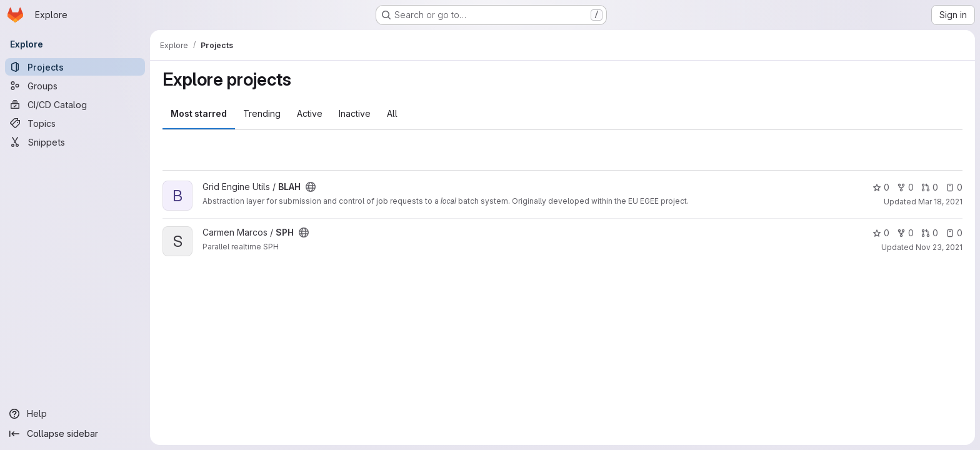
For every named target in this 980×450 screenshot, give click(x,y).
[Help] (75, 414)
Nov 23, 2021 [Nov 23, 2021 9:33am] (939, 247)
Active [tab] (310, 113)
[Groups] (75, 86)
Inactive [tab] (355, 113)
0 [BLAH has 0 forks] (905, 187)
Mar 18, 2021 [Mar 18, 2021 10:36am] (940, 202)
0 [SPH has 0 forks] (905, 233)
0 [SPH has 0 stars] (881, 233)
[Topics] (75, 123)
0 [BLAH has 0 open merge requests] (930, 187)
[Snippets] (75, 142)
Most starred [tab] (199, 113)
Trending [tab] (262, 113)
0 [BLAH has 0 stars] (881, 187)
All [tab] (392, 113)
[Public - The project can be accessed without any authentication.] (311, 187)
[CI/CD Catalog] (75, 104)
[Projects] (75, 67)
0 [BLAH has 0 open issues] (954, 187)
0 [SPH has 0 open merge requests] (930, 233)
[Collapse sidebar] (75, 434)
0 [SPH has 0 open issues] (954, 233)
